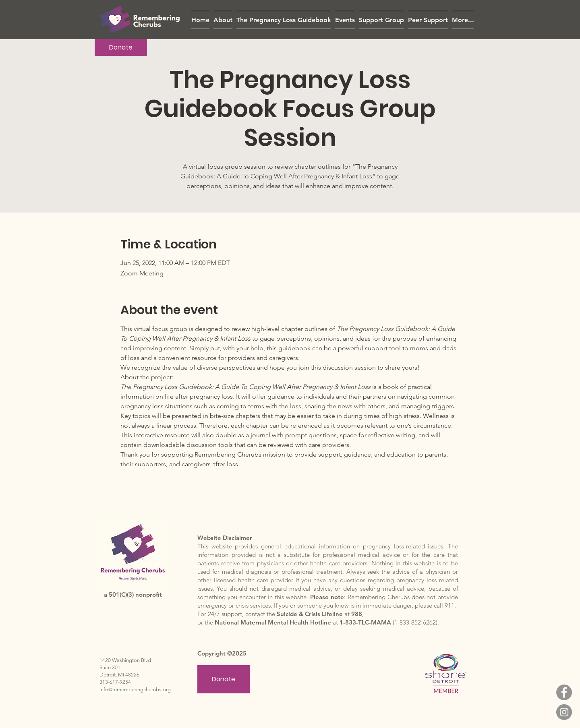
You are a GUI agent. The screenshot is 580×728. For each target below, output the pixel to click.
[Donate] (121, 48)
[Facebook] (564, 692)
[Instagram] (564, 712)
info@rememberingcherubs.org (135, 690)
